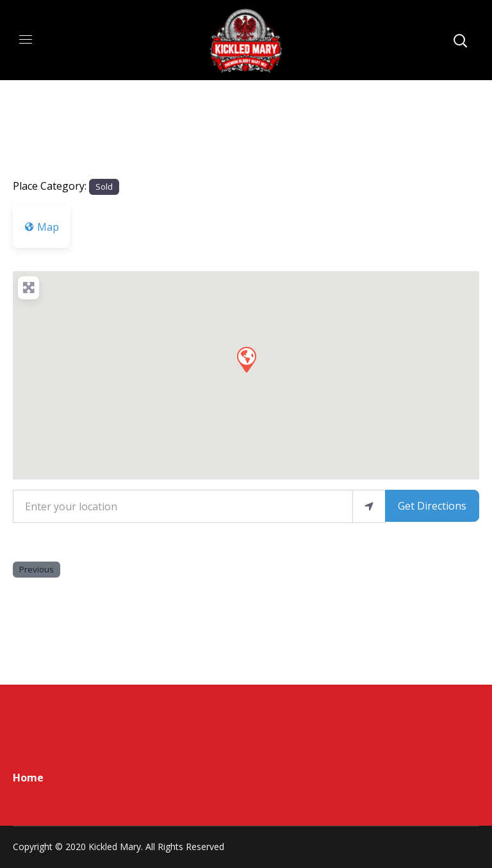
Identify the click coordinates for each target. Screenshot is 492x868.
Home (28, 778)
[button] (246, 359)
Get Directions (432, 506)
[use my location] (369, 506)
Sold (104, 187)
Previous (37, 569)
